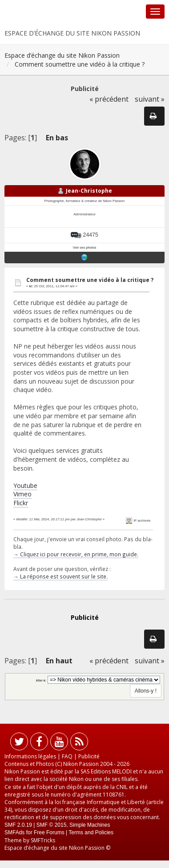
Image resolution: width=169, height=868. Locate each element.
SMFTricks (43, 840)
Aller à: (41, 680)
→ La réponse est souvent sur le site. (60, 576)
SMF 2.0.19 (18, 825)
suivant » (150, 99)
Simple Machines (90, 825)
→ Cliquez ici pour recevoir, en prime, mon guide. (76, 554)
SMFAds (14, 832)
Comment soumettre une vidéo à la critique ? (90, 280)
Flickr (21, 503)
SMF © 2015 (52, 825)
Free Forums (49, 832)
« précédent (109, 99)
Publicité (89, 756)
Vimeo (22, 494)
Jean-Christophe (89, 191)
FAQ (67, 756)
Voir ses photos (85, 248)
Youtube (25, 486)
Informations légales (30, 756)
